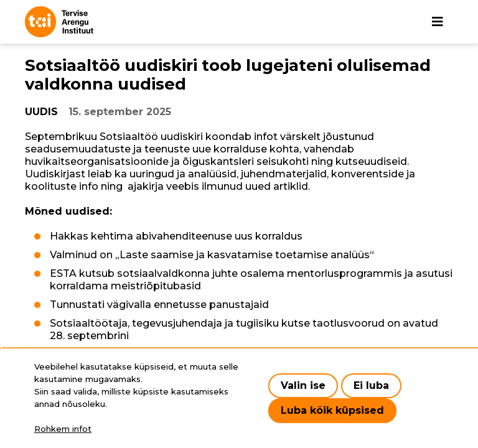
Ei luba (371, 385)
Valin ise (303, 385)
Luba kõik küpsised (332, 410)
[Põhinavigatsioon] (438, 22)
